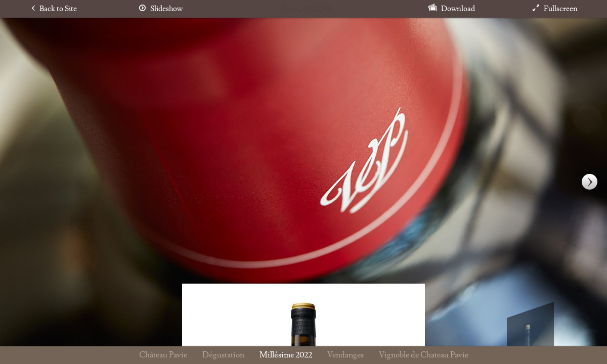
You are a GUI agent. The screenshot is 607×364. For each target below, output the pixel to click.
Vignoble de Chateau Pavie (424, 355)
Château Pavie (163, 355)
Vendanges (345, 355)
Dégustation (223, 355)
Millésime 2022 (286, 355)
